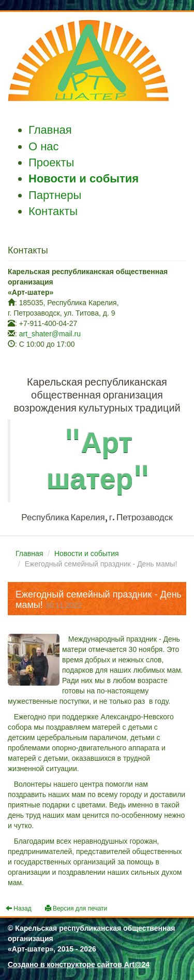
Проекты (51, 162)
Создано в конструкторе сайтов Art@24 (79, 964)
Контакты (53, 211)
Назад (19, 908)
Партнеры (55, 195)
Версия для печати (76, 908)
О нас (44, 146)
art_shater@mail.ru (50, 334)
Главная (50, 130)
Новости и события (84, 179)
